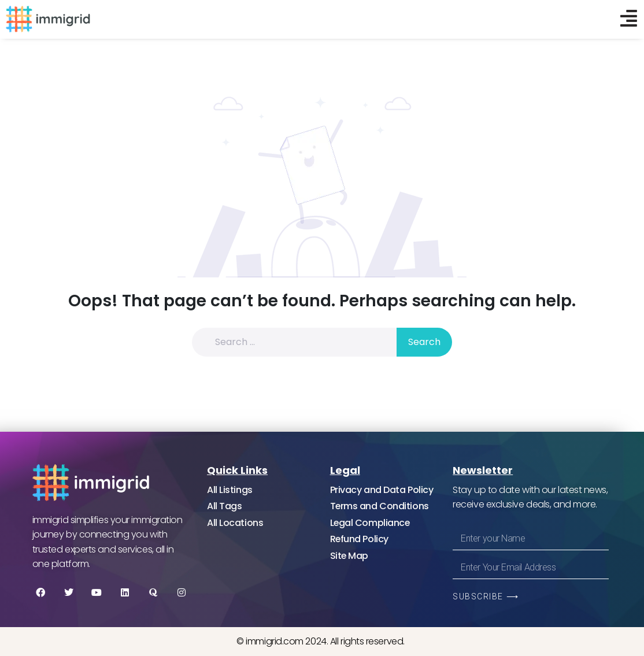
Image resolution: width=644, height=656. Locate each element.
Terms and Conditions (380, 506)
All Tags (224, 506)
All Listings (230, 490)
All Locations (235, 523)
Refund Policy (360, 539)
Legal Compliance (371, 523)
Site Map (349, 556)
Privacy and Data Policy (382, 490)
